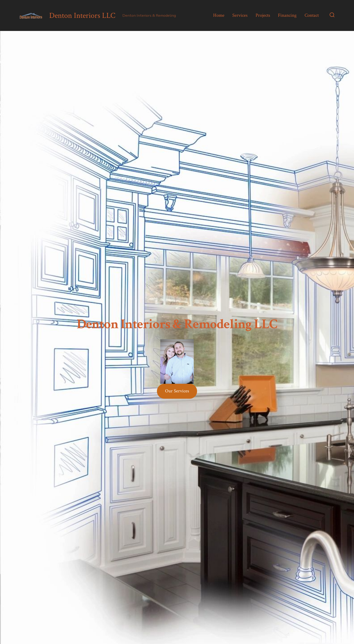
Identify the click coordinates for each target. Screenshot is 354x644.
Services (240, 15)
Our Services (177, 391)
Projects (263, 15)
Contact (312, 15)
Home (219, 15)
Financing (287, 15)
